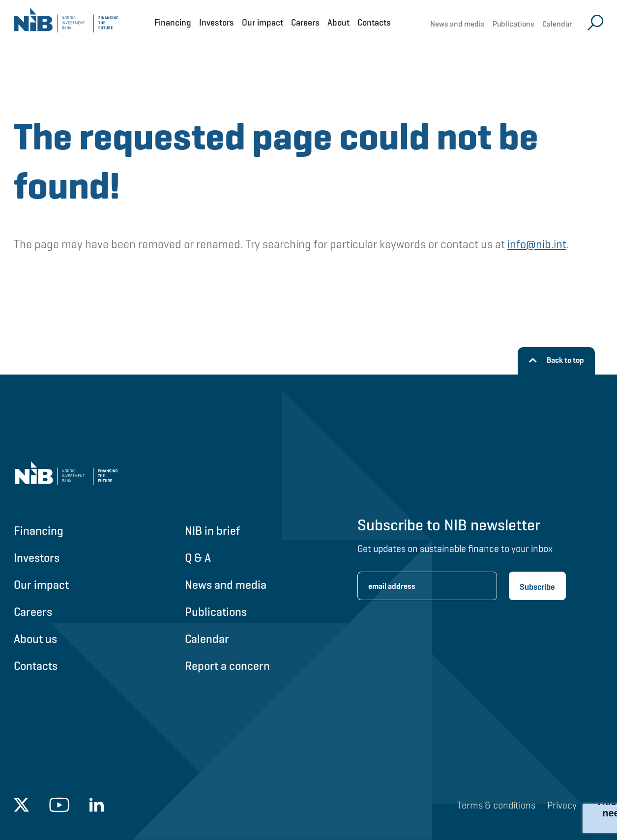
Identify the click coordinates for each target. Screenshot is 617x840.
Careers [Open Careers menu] (305, 22)
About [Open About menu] (338, 22)
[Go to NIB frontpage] (66, 22)
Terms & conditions (496, 805)
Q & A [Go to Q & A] (198, 558)
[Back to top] (556, 361)
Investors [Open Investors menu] (217, 22)
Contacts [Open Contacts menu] (374, 22)
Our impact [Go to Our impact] (41, 585)
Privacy (562, 805)
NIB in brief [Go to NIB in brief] (212, 531)
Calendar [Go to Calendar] (207, 639)
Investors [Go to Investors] (37, 558)
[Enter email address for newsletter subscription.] (427, 586)
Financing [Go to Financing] (39, 531)
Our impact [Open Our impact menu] (263, 22)
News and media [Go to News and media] (226, 585)
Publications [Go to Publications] (216, 612)
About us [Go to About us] (35, 639)
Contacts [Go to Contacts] (36, 666)
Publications (514, 24)
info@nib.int (537, 244)
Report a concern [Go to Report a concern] (227, 666)
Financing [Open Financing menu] (173, 22)
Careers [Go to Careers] (33, 612)
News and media (457, 24)
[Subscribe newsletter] (537, 586)
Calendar (557, 24)
